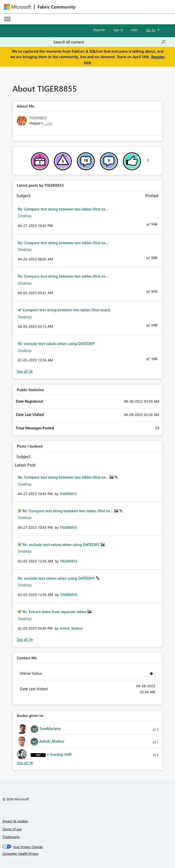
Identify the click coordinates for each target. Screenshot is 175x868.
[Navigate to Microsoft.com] (18, 7)
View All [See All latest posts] (25, 371)
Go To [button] (151, 30)
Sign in (118, 30)
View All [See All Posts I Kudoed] (25, 639)
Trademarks (11, 837)
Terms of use (12, 829)
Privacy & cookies (15, 821)
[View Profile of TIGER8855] (68, 494)
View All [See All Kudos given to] (25, 763)
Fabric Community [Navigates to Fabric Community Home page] (56, 7)
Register (99, 30)
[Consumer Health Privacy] (88, 854)
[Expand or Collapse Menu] (7, 19)
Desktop (25, 216)
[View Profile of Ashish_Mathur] (71, 628)
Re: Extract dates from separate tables (55, 612)
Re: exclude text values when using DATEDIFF (56, 344)
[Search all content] (110, 42)
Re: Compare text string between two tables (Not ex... (63, 209)
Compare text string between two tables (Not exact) (67, 310)
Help (134, 30)
